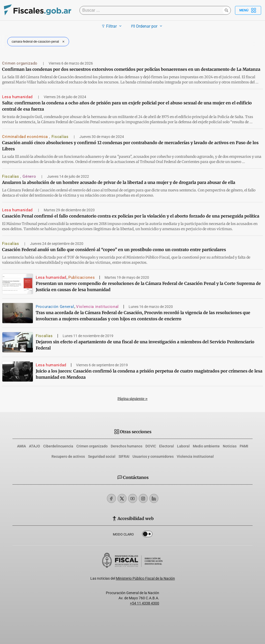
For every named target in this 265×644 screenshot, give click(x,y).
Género (30, 176)
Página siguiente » (132, 399)
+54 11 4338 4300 (145, 603)
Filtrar (112, 26)
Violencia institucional (97, 307)
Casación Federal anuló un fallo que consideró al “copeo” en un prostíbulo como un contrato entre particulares (114, 250)
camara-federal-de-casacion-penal (39, 42)
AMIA (21, 446)
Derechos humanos (127, 446)
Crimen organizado (20, 63)
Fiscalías (61, 137)
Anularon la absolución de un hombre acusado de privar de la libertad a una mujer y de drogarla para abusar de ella (119, 182)
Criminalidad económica (26, 137)
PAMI (244, 446)
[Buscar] (152, 10)
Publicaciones (82, 277)
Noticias (230, 446)
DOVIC (151, 446)
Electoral (167, 446)
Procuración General (55, 307)
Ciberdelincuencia (58, 446)
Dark (147, 535)
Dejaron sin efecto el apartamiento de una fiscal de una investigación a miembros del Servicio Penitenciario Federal (145, 345)
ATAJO (35, 446)
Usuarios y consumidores (153, 456)
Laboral (183, 446)
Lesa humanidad (18, 97)
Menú (248, 10)
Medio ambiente (206, 446)
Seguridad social (102, 456)
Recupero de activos (68, 456)
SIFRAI (124, 456)
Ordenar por (147, 26)
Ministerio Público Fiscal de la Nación (145, 578)
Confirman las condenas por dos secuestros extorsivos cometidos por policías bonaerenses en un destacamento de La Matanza (131, 69)
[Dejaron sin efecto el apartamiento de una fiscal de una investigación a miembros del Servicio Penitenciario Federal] (18, 342)
